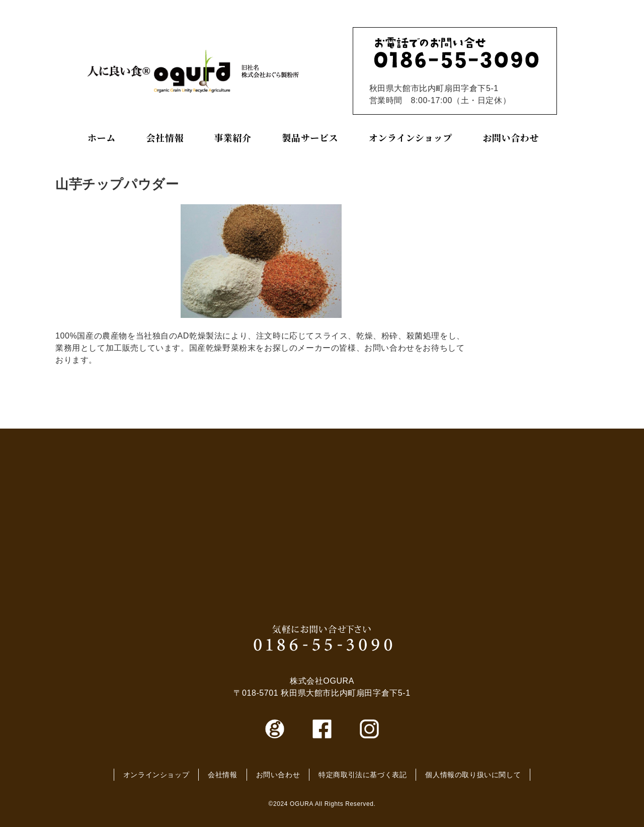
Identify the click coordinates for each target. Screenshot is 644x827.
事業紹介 (232, 137)
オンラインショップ (411, 137)
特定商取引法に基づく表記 (363, 775)
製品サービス (310, 137)
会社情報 (165, 137)
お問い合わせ (511, 137)
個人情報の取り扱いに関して (473, 775)
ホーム (102, 137)
